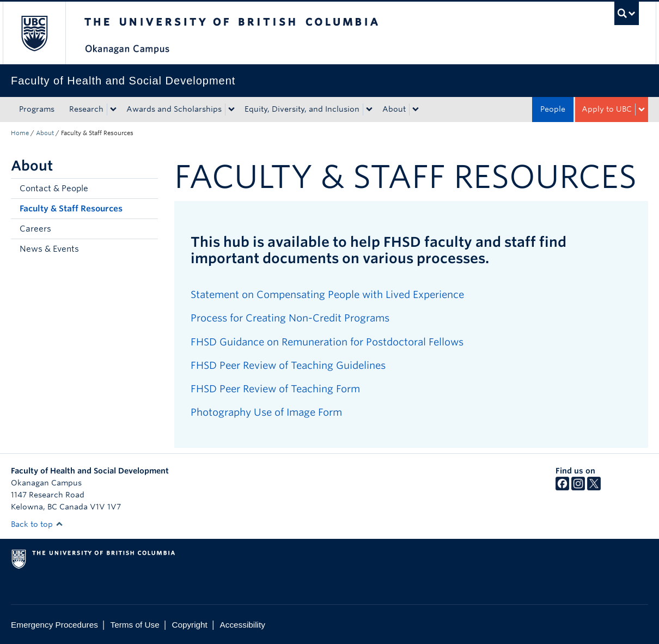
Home (20, 133)
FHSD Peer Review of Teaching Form (275, 389)
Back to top (37, 524)
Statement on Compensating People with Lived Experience (327, 294)
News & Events (49, 249)
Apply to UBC (607, 109)
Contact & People (54, 189)
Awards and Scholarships (174, 109)
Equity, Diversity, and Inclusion (302, 109)
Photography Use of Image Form (266, 412)
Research (86, 109)
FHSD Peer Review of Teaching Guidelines (288, 365)
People (553, 109)
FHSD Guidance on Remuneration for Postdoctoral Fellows (327, 342)
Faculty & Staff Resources (71, 209)
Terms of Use (135, 625)
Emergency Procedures (54, 625)
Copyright (189, 625)
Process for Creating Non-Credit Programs (290, 318)
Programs (37, 109)
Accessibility (243, 625)
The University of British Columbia (34, 33)
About (394, 109)
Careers (35, 229)
